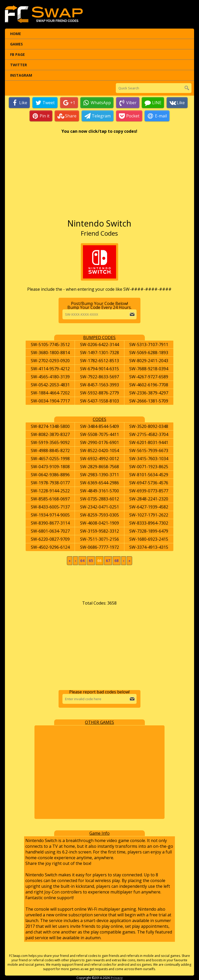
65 (91, 561)
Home (16, 34)
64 (82, 561)
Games (16, 44)
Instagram (21, 75)
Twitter (19, 65)
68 (117, 561)
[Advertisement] (99, 179)
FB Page (17, 54)
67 (108, 561)
